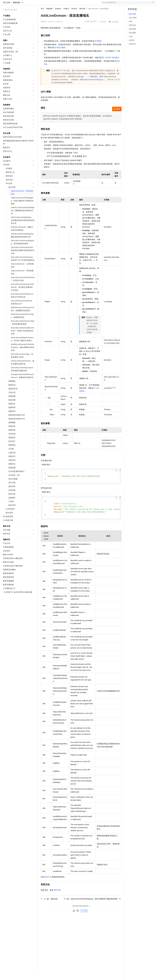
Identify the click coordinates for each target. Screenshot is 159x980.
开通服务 (98, 49)
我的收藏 (115, 30)
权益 (48, 4)
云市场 (61, 4)
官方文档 (7, 11)
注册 (143, 4)
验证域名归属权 (59, 56)
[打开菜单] (4, 4)
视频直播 (16, 11)
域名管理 (82, 17)
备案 (130, 4)
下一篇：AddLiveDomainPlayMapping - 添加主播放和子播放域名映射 (92, 908)
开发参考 (58, 17)
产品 (33, 4)
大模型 (26, 4)
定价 (54, 4)
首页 (42, 17)
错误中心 (48, 886)
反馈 (84, 920)
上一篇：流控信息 (49, 908)
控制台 (137, 4)
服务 (74, 4)
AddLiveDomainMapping (94, 88)
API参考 (66, 17)
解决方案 (40, 4)
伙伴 (68, 4)
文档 (125, 4)
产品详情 (103, 30)
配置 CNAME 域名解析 (110, 66)
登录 (152, 4)
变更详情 (57, 899)
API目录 (74, 17)
